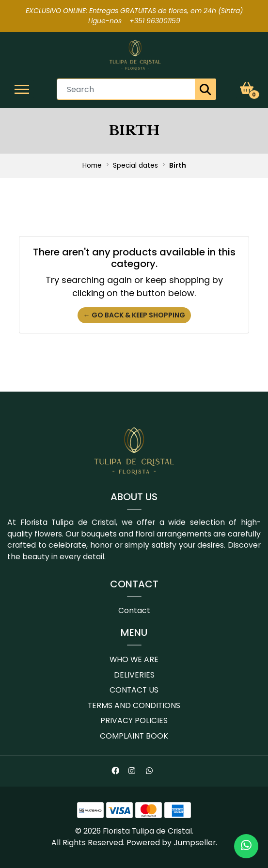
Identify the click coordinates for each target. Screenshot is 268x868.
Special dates (135, 166)
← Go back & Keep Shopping (134, 315)
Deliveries (134, 675)
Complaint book (134, 736)
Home (92, 166)
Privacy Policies (134, 720)
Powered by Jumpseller (171, 843)
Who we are (134, 659)
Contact (134, 610)
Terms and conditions (134, 705)
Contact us (134, 690)
